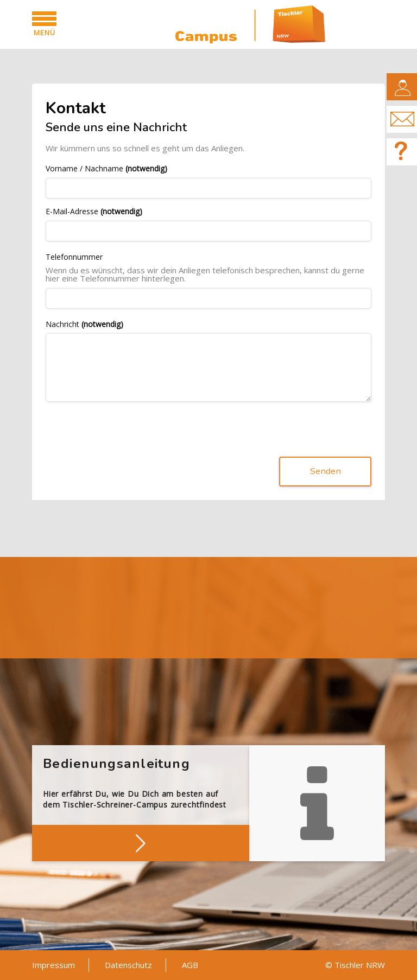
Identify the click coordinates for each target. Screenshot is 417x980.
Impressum (53, 965)
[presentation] (128, 432)
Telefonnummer (74, 257)
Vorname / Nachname (106, 169)
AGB (190, 965)
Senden (325, 472)
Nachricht (84, 325)
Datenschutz (128, 965)
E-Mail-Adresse (94, 212)
